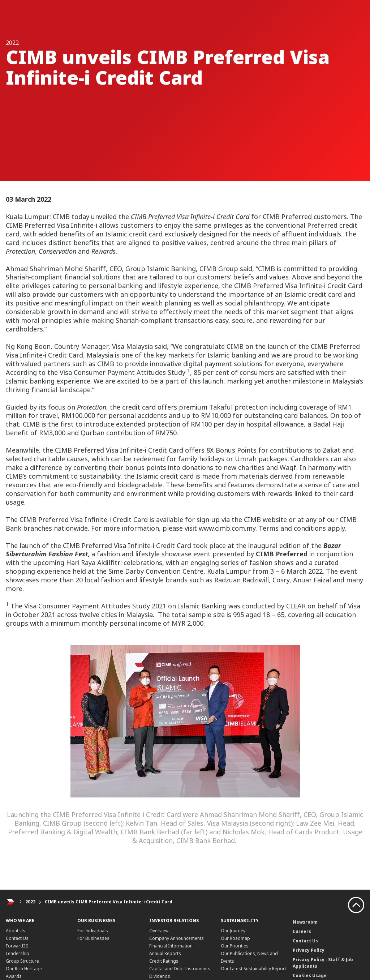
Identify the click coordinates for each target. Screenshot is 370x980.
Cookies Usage (310, 975)
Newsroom (305, 922)
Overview (159, 931)
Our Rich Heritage (24, 969)
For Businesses (93, 938)
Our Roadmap (235, 938)
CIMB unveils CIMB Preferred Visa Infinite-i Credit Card (109, 902)
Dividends (160, 976)
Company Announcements (177, 938)
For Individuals (93, 931)
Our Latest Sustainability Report (253, 969)
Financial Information (171, 946)
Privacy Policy (309, 950)
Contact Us (17, 938)
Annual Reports (165, 953)
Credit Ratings (164, 961)
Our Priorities (235, 946)
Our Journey (233, 931)
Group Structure (22, 961)
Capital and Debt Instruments (180, 969)
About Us (16, 931)
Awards (14, 976)
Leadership (18, 953)
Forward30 (17, 946)
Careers (302, 931)
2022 (30, 902)
